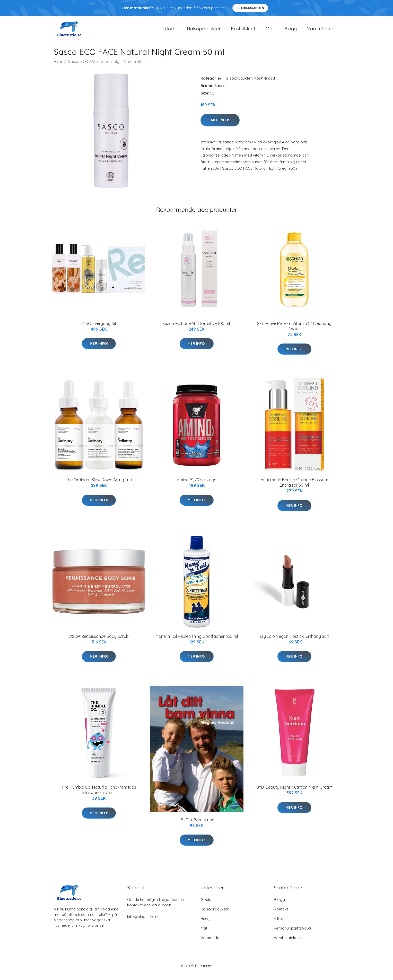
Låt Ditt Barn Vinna (197, 825)
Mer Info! (220, 125)
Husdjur (207, 924)
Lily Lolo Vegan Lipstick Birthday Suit (294, 641)
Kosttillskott (243, 31)
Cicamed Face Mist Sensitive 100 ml (197, 329)
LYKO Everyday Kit (99, 329)
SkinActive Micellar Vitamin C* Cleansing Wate (294, 331)
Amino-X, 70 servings (197, 485)
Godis (171, 31)
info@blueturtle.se (143, 922)
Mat (270, 31)
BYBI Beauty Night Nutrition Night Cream (294, 792)
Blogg (290, 31)
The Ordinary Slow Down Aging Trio (99, 485)
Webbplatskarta (288, 943)
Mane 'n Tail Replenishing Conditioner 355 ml (197, 641)
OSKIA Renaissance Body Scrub (99, 641)
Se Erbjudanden (250, 8)
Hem (58, 67)
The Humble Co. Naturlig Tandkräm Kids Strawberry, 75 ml (99, 795)
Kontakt (281, 914)
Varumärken (321, 31)
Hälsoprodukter (204, 31)
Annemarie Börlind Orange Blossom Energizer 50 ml (294, 488)
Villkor (279, 924)
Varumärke (211, 943)
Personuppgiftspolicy (293, 933)
